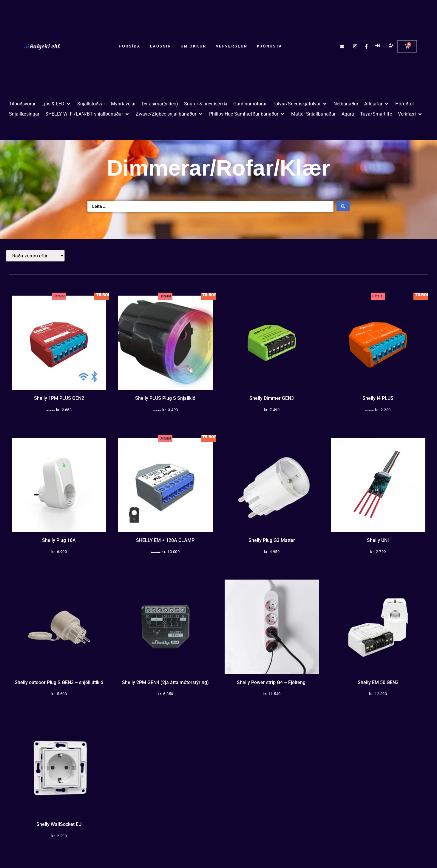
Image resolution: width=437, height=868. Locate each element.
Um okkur (194, 46)
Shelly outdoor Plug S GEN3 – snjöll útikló (59, 682)
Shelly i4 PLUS (378, 398)
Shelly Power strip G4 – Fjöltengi (272, 682)
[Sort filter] (35, 256)
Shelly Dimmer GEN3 (272, 398)
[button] (56, 104)
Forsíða (130, 46)
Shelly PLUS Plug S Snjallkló (165, 398)
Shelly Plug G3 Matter (272, 540)
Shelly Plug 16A (59, 540)
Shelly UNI (378, 540)
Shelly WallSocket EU (59, 824)
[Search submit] (343, 206)
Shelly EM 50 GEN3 (378, 682)
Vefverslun (232, 46)
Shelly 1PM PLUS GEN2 (59, 398)
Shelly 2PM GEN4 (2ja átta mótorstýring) (165, 682)
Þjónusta (269, 46)
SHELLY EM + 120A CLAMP (165, 540)
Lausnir (161, 46)
